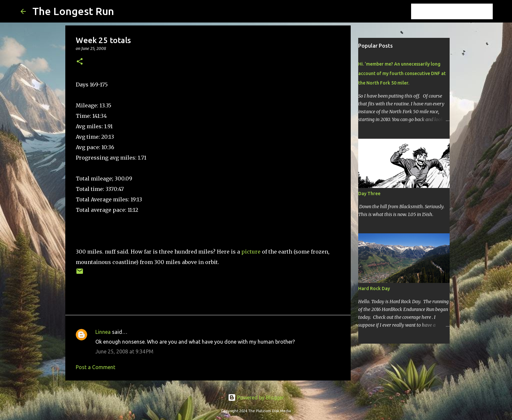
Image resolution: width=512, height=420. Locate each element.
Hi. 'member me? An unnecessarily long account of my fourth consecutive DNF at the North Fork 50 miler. (402, 73)
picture (251, 252)
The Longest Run (73, 11)
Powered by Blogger (256, 397)
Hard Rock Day (374, 288)
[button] (80, 62)
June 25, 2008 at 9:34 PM (124, 351)
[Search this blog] (458, 11)
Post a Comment (96, 367)
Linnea (103, 332)
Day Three (369, 194)
